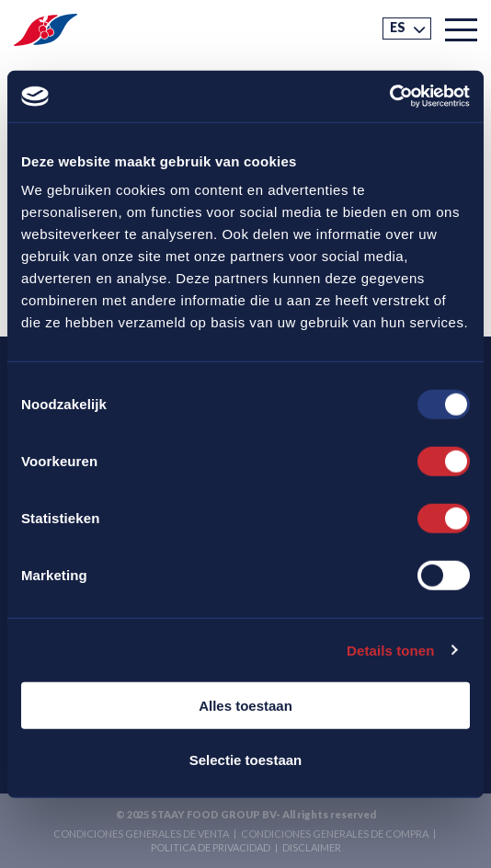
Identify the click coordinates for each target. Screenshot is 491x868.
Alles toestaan (245, 706)
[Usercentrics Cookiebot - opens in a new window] (389, 97)
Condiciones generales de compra (335, 834)
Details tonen (390, 650)
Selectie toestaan (246, 759)
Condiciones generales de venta (141, 834)
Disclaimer (312, 847)
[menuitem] (407, 29)
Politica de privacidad (211, 847)
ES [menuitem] (398, 27)
